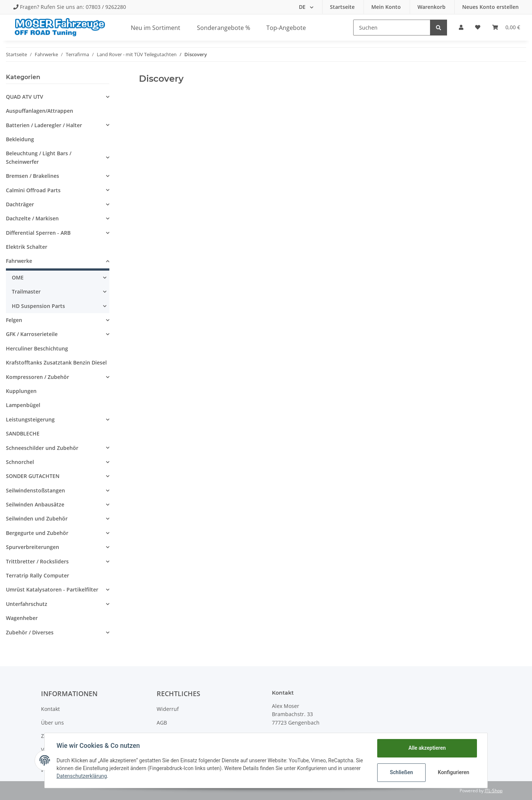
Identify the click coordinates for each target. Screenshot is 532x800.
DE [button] (303, 7)
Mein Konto (387, 7)
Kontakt (50, 709)
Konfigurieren (453, 772)
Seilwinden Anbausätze (35, 504)
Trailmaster (26, 291)
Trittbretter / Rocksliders (37, 561)
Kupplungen (21, 391)
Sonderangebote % (224, 28)
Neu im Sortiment (156, 28)
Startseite (343, 7)
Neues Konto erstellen (490, 7)
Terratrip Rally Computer (37, 575)
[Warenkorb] (506, 27)
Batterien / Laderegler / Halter (44, 125)
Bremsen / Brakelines (33, 176)
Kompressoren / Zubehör (37, 377)
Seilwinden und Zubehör (37, 518)
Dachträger (20, 204)
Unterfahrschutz (27, 604)
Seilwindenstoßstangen (35, 490)
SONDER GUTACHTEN (33, 476)
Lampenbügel (23, 405)
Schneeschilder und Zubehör (42, 448)
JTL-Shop (494, 791)
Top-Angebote (286, 28)
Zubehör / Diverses (30, 632)
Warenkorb (432, 7)
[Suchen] (392, 28)
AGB (162, 723)
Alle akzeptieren (427, 748)
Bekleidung (20, 139)
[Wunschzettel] (478, 27)
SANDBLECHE (23, 433)
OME (18, 277)
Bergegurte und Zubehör (37, 533)
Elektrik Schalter (27, 247)
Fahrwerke (19, 261)
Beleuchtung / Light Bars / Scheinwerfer (39, 157)
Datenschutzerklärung (82, 776)
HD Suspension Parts (38, 306)
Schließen (401, 772)
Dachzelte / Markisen (32, 218)
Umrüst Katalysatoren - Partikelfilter (52, 589)
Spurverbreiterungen (33, 547)
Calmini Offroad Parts (33, 190)
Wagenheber (22, 618)
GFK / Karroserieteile (32, 334)
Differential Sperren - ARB (38, 233)
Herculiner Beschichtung (37, 348)
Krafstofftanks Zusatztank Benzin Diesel (56, 362)
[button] (461, 27)
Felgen (14, 320)
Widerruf (168, 709)
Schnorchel (20, 462)
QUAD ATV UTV (25, 97)
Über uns (52, 723)
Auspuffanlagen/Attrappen (40, 111)
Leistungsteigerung (30, 419)
